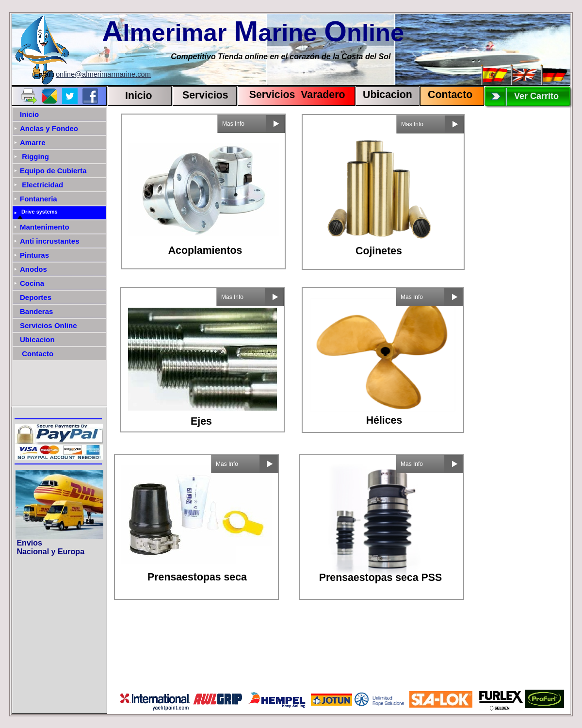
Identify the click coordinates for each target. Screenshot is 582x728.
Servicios (205, 95)
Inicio (139, 96)
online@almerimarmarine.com (103, 74)
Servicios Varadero (293, 95)
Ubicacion (388, 95)
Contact (447, 95)
